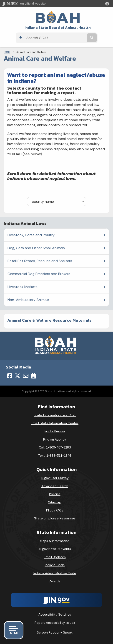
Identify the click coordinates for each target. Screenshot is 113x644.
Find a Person (55, 431)
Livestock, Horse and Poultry (31, 235)
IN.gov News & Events (55, 549)
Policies (55, 494)
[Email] (26, 376)
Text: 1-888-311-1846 (55, 456)
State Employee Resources (55, 518)
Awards (55, 581)
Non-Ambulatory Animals (28, 300)
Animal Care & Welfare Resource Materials (49, 320)
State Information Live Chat (55, 415)
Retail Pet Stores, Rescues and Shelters (40, 261)
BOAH (7, 52)
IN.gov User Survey (55, 478)
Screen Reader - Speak (55, 632)
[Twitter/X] (18, 376)
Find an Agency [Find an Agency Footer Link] (55, 439)
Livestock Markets (23, 287)
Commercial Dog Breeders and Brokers (39, 274)
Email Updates (55, 557)
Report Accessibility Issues (55, 623)
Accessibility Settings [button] (55, 614)
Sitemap (55, 502)
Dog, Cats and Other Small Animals (36, 248)
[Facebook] (10, 376)
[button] (108, 4)
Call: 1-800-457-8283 (55, 447)
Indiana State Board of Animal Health (58, 28)
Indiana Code (55, 565)
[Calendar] (34, 376)
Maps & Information (55, 541)
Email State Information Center (55, 423)
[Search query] (55, 38)
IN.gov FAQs (55, 510)
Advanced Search (55, 486)
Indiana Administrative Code (55, 573)
